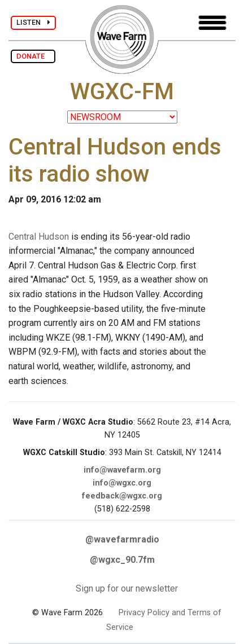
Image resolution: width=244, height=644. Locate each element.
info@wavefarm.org (122, 470)
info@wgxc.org (122, 483)
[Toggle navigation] (212, 23)
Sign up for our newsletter (127, 588)
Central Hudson (39, 237)
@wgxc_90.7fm (122, 560)
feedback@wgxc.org (122, 496)
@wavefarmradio (122, 539)
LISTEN (33, 22)
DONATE (33, 56)
